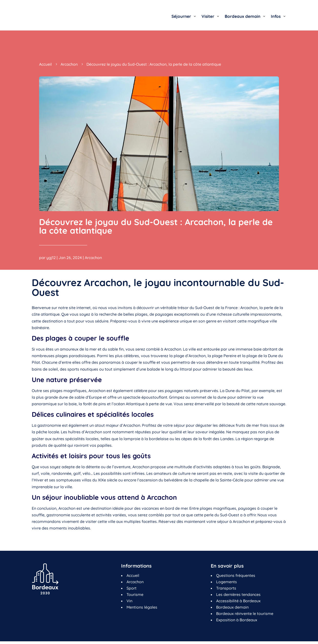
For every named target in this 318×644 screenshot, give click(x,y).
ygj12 (51, 258)
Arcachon (93, 258)
